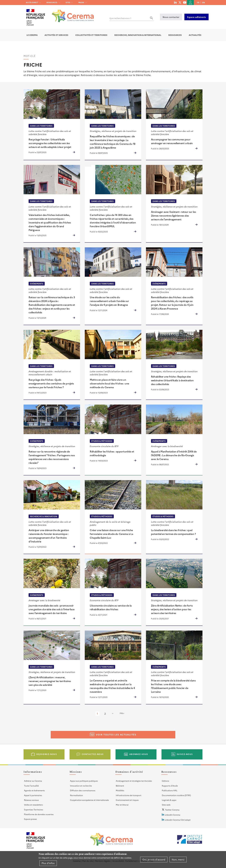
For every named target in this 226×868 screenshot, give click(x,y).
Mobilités (120, 790)
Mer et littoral (122, 805)
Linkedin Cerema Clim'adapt (178, 820)
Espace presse (30, 819)
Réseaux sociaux (31, 800)
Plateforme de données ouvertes (39, 814)
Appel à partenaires (33, 795)
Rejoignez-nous (47, 754)
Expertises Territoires (34, 809)
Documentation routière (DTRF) (176, 795)
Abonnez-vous (139, 754)
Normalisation (76, 795)
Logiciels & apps (169, 800)
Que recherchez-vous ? (120, 18)
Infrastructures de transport (129, 795)
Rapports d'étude (170, 786)
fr (198, 2)
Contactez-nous (93, 754)
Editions (165, 781)
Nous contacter (171, 17)
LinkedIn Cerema (172, 815)
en (203, 2)
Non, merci (178, 859)
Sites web (166, 805)
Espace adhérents (196, 17)
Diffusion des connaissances (83, 790)
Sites (68, 2)
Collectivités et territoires (91, 35)
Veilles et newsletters (33, 805)
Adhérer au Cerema (33, 781)
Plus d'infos (48, 863)
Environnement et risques (127, 800)
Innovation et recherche (81, 786)
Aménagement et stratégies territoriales (134, 781)
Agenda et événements (34, 790)
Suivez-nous (185, 754)
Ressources (52, 2)
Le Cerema (32, 35)
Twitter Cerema (172, 810)
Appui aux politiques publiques (84, 781)
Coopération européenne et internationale (89, 800)
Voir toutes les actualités (116, 735)
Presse (81, 2)
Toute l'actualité (31, 786)
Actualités (195, 35)
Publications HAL (169, 790)
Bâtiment (120, 786)
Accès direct (32, 2)
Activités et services (56, 35)
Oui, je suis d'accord (154, 859)
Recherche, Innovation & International (138, 35)
